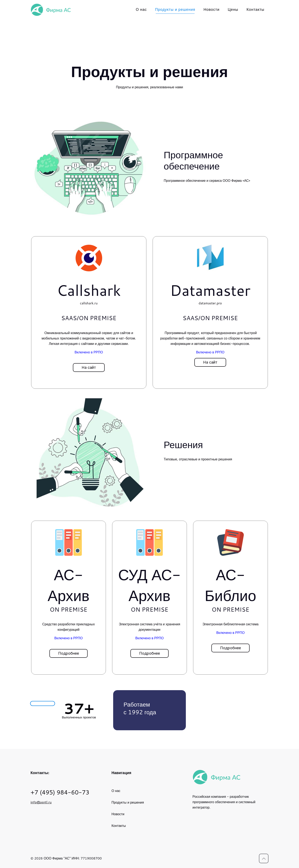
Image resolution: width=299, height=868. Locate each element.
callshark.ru (89, 303)
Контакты (119, 826)
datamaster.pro (210, 303)
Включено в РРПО (89, 352)
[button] (89, 368)
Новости (118, 814)
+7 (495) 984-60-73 (60, 792)
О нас (116, 791)
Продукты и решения (128, 802)
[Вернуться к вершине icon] (264, 858)
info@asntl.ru (41, 802)
